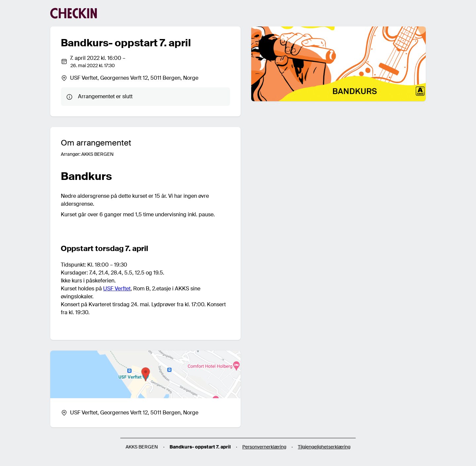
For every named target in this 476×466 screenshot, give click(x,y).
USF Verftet (117, 289)
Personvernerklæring (264, 447)
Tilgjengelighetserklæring (324, 447)
